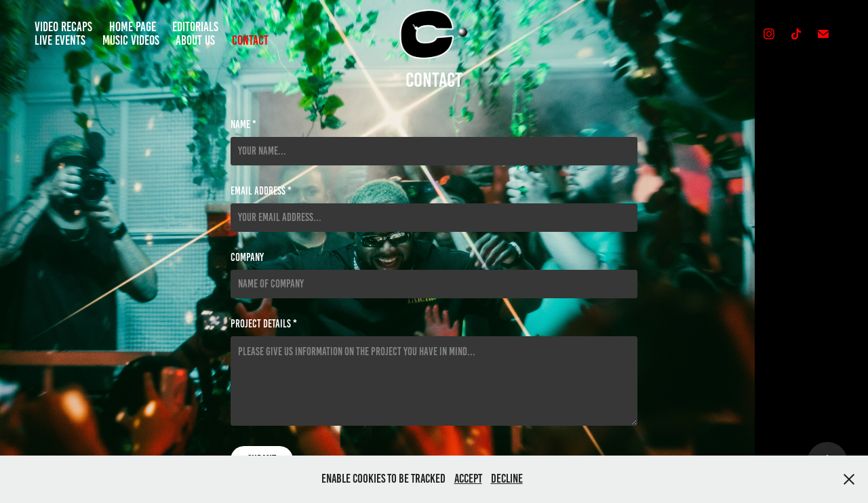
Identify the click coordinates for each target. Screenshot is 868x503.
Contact (250, 40)
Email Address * (261, 191)
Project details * (264, 324)
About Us (195, 40)
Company (247, 258)
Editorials (195, 27)
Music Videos (131, 40)
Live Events (60, 40)
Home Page (133, 27)
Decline (507, 479)
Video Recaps (63, 27)
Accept (468, 479)
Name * (243, 125)
